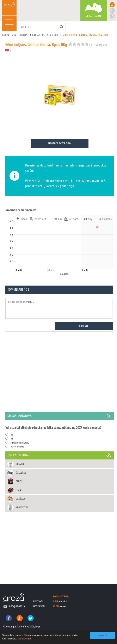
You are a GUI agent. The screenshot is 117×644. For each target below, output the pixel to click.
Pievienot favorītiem (60, 143)
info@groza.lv (17, 606)
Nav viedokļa (17, 447)
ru (112, 10)
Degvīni (20, 464)
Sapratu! (103, 636)
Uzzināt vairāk (24, 639)
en (112, 16)
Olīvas (19, 481)
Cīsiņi (19, 490)
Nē (12, 439)
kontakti (38, 601)
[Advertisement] (60, 371)
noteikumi (39, 606)
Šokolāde (21, 473)
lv (112, 5)
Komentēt (84, 326)
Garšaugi (21, 499)
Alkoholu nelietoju (20, 443)
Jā (12, 435)
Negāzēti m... (23, 507)
